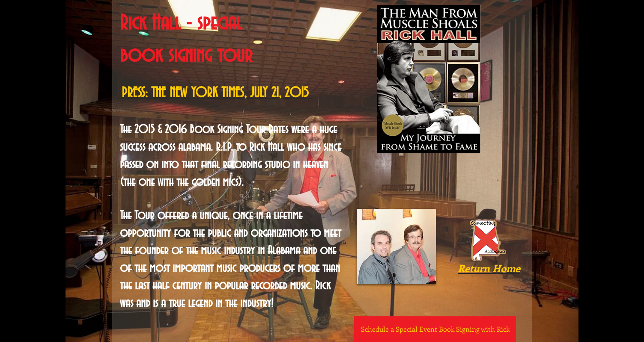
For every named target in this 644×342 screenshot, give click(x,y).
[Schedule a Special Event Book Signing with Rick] (435, 329)
